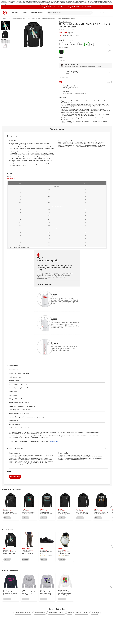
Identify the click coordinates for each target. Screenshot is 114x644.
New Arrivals (88, 3)
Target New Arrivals (5, 2)
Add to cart (63, 61)
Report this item (64, 78)
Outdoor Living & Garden (54, 2)
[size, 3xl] (91, 44)
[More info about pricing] (100, 33)
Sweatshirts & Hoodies (48, 19)
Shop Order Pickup (22, 4)
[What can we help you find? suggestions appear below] (70, 13)
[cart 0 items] (109, 13)
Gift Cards (47, 3)
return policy (66, 460)
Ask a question (15, 477)
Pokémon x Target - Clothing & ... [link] (56, 613)
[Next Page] (110, 44)
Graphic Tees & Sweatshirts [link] (82, 613)
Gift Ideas (42, 3)
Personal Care (83, 2)
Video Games (19, 3)
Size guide (70, 40)
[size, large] (81, 44)
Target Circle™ (47, 7)
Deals (79, 3)
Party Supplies (36, 3)
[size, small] (67, 44)
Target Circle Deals (8, 4)
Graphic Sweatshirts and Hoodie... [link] (23, 613)
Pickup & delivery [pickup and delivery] (38, 13)
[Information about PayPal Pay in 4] (85, 93)
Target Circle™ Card (60, 7)
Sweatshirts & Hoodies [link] (40, 613)
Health (97, 2)
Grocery (62, 2)
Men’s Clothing (31, 19)
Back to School (103, 3)
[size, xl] (61, 44)
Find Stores (56, 4)
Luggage (105, 2)
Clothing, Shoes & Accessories (26, 2)
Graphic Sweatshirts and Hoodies (66, 19)
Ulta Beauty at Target (56, 3)
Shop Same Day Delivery (33, 4)
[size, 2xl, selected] (87, 44)
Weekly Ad (15, 4)
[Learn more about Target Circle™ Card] (85, 87)
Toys (9, 3)
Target (4, 19)
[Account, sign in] (100, 13)
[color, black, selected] (61, 52)
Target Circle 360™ (74, 7)
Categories (15, 13)
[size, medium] (74, 44)
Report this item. (54, 441)
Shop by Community (66, 3)
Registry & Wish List (88, 7)
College (108, 3)
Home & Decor (37, 2)
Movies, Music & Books (27, 3)
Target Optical (74, 3)
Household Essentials (69, 2)
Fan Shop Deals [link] (95, 613)
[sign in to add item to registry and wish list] (109, 82)
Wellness (100, 2)
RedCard (45, 4)
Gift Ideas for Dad (14, 2)
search (91, 13)
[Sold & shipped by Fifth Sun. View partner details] (85, 73)
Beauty (78, 2)
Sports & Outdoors (91, 2)
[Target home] (5, 13)
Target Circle (50, 4)
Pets (50, 3)
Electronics (13, 3)
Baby (75, 2)
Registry (41, 4)
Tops (39, 19)
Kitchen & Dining (44, 2)
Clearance (83, 3)
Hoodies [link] (70, 613)
